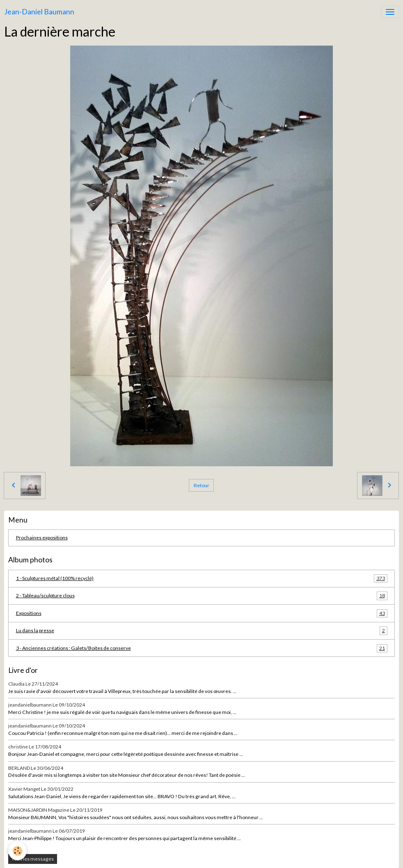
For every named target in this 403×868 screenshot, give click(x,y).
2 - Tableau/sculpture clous (202, 596)
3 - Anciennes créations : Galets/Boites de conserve (202, 648)
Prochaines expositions (42, 538)
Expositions (202, 613)
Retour (201, 485)
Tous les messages (33, 859)
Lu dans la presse (202, 631)
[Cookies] (17, 851)
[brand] (39, 12)
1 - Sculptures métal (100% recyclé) (202, 578)
